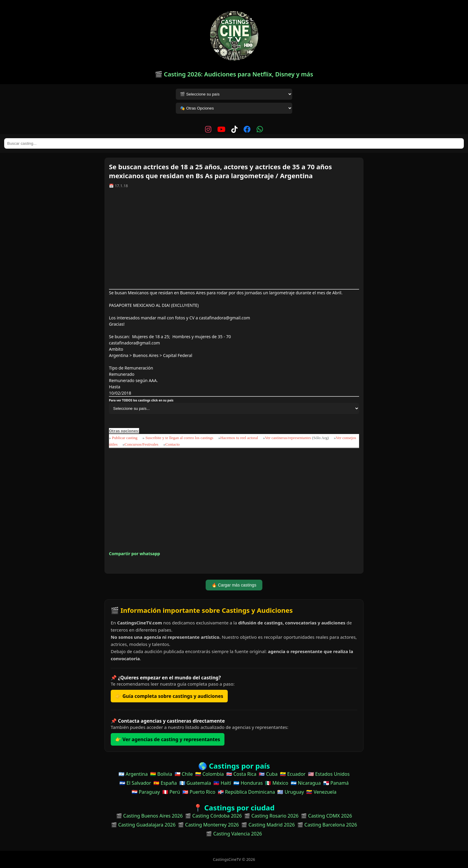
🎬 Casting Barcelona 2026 (327, 825)
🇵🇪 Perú (171, 792)
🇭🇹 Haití (222, 783)
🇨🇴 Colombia (210, 774)
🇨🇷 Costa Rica (241, 774)
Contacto (173, 444)
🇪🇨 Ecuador (293, 774)
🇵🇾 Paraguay (146, 792)
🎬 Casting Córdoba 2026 (213, 816)
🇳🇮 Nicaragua (306, 783)
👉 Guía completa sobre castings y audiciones (169, 696)
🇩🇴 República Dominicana (247, 792)
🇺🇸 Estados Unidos (329, 774)
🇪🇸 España (165, 783)
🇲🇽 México (277, 783)
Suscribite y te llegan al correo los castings (179, 438)
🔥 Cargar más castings (234, 585)
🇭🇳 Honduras (248, 783)
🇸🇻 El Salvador (135, 783)
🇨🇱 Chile (184, 774)
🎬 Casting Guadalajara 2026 (143, 825)
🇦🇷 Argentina (133, 774)
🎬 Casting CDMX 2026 (326, 816)
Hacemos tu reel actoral (239, 438)
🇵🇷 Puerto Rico (199, 792)
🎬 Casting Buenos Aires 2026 (150, 816)
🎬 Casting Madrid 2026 (268, 825)
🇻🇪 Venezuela (321, 792)
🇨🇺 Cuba (268, 774)
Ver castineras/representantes (288, 438)
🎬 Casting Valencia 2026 (234, 834)
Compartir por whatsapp (134, 554)
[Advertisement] (234, 241)
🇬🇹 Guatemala (195, 783)
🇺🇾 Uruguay (291, 792)
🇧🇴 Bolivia (161, 774)
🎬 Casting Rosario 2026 (271, 816)
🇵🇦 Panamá (336, 783)
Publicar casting (125, 438)
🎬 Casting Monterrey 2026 (208, 825)
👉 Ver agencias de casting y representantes (168, 739)
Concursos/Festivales (141, 444)
